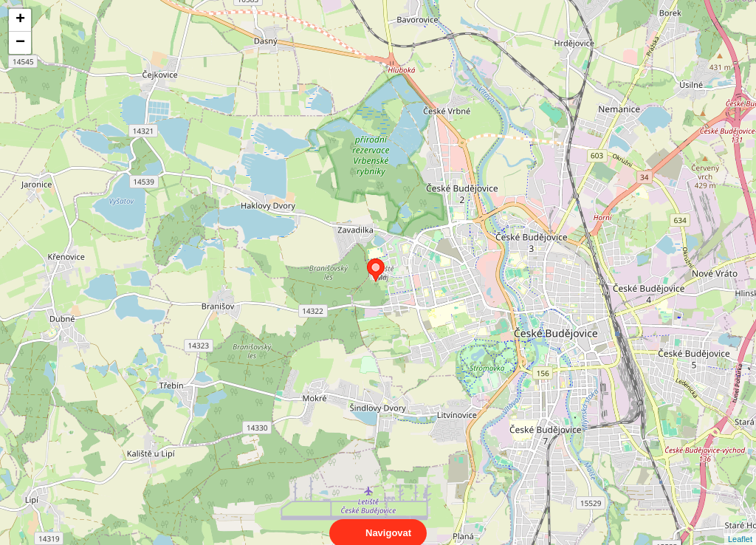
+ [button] (20, 20)
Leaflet (740, 526)
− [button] (20, 43)
